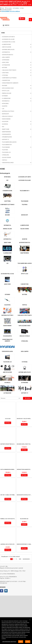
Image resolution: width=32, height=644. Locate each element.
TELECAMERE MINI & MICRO (25, 263)
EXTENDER (7, 295)
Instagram (6, 591)
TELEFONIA (25, 205)
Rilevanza (3, 398)
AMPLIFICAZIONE (7, 372)
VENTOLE (25, 305)
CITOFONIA (25, 362)
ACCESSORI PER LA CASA (7, 274)
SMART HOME (7, 243)
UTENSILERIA (25, 341)
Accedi (28, 642)
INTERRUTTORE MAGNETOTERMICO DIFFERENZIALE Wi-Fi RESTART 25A (24, 469)
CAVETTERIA (7, 201)
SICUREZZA (7, 383)
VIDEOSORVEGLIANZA (7, 351)
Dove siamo (8, 8)
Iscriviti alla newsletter (6, 10)
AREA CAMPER (25, 351)
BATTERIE (25, 295)
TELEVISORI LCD (7, 362)
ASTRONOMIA (25, 383)
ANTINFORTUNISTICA (25, 243)
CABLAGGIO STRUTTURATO (25, 315)
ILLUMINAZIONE (7, 253)
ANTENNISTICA (7, 239)
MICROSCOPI (25, 215)
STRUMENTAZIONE (7, 191)
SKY (7, 180)
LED (7, 263)
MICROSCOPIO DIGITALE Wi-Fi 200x (24, 495)
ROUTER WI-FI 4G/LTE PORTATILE (24, 419)
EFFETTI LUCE (25, 274)
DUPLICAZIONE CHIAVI (25, 326)
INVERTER (25, 239)
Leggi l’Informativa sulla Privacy (9, 642)
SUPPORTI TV (25, 393)
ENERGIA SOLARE (7, 229)
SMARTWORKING (25, 253)
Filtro (27, 398)
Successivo (27, 559)
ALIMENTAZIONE (25, 225)
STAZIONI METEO (7, 336)
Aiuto (22, 8)
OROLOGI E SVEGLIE (25, 336)
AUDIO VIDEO (7, 284)
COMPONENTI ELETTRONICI (7, 205)
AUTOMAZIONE (7, 393)
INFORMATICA (7, 225)
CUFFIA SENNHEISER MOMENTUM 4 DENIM (8, 469)
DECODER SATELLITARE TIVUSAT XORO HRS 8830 (24, 444)
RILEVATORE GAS (24, 519)
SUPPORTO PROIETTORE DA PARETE (8, 444)
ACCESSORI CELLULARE (25, 180)
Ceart (2, 8)
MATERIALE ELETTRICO (7, 315)
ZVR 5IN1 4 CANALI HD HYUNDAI (8, 495)
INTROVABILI (7, 177)
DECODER (7, 215)
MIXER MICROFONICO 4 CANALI (24, 544)
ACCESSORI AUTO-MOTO (25, 177)
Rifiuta (21, 642)
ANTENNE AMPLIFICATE (25, 372)
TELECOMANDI (25, 201)
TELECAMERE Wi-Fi (25, 191)
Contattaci (16, 8)
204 (20, 559)
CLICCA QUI (8, 419)
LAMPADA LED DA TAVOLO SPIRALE (8, 544)
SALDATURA (7, 305)
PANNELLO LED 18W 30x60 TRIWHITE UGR (8, 519)
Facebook (2, 591)
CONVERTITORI (25, 284)
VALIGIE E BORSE (25, 229)
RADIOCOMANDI (7, 326)
